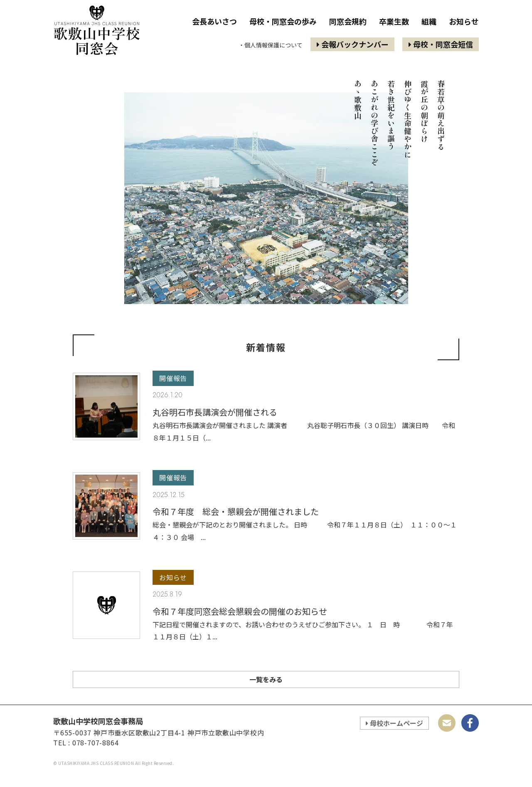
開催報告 (173, 379)
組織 (429, 21)
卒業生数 (394, 21)
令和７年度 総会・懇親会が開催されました (236, 511)
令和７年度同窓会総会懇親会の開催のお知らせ (240, 611)
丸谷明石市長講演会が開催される (215, 412)
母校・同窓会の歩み (283, 21)
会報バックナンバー (353, 44)
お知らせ (464, 21)
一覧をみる (266, 679)
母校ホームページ (394, 723)
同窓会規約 (348, 21)
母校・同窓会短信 (441, 44)
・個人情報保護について (271, 45)
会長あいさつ (214, 21)
